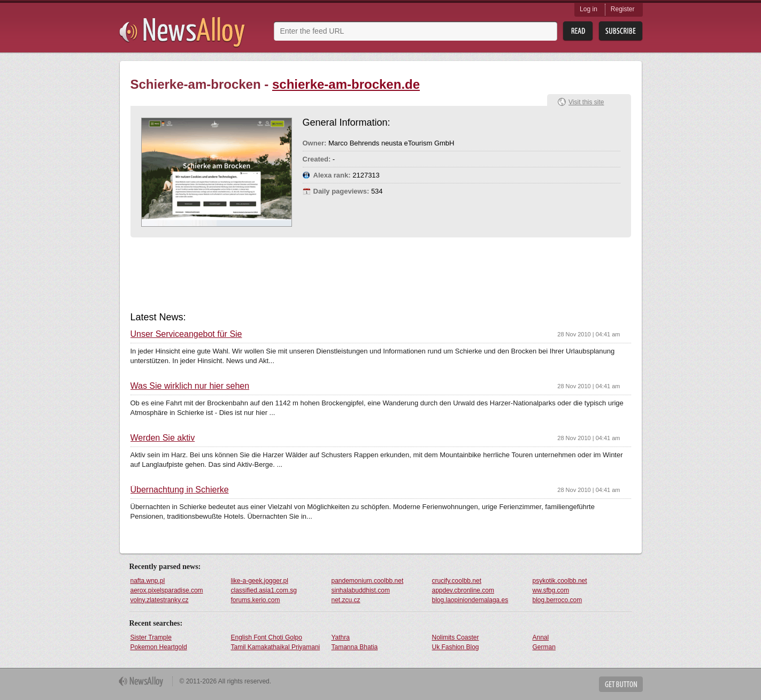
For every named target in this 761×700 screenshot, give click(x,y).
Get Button (621, 684)
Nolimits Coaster (456, 637)
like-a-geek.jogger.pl (260, 581)
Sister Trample (151, 637)
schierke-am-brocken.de (346, 84)
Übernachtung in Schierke (180, 490)
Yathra (341, 637)
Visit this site (586, 102)
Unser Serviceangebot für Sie (186, 334)
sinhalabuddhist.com (361, 590)
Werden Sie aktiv (163, 438)
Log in (589, 9)
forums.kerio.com (256, 600)
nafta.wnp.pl (148, 581)
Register (623, 9)
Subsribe (621, 31)
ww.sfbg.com (551, 590)
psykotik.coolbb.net (560, 581)
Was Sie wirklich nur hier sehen (190, 386)
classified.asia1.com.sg (264, 590)
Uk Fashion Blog (456, 647)
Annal (541, 637)
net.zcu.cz (346, 600)
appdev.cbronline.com (463, 590)
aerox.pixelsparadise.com (167, 590)
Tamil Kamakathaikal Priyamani (276, 647)
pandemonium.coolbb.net (368, 581)
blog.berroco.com (558, 600)
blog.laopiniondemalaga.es (470, 600)
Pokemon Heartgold (159, 647)
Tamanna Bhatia (355, 647)
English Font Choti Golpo (267, 637)
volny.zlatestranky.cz (160, 600)
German (544, 647)
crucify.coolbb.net (457, 581)
